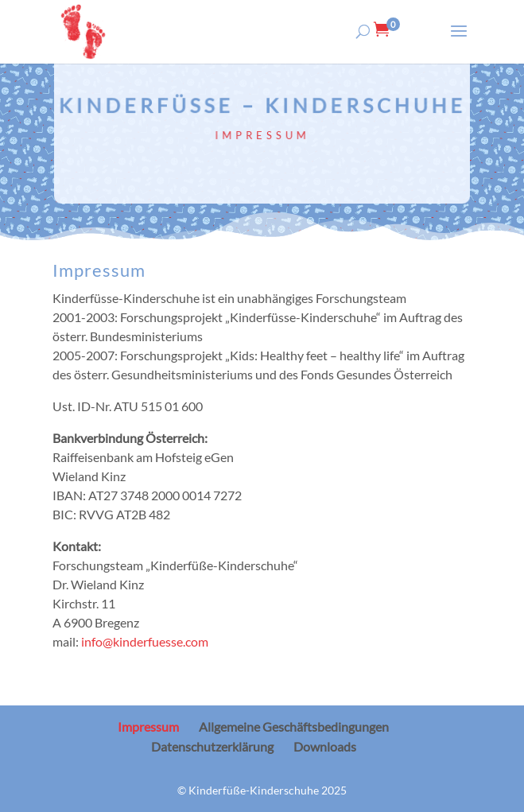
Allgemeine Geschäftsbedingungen (294, 727)
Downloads (325, 746)
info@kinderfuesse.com (145, 641)
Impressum (148, 727)
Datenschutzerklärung (212, 746)
